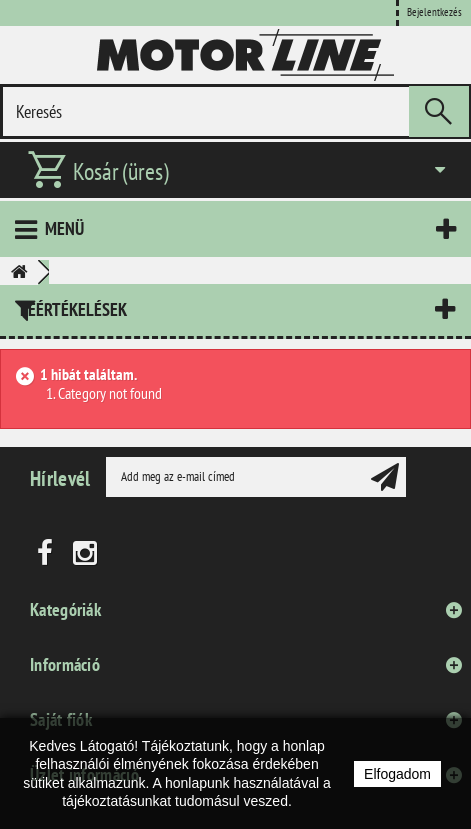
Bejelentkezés (434, 12)
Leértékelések (73, 309)
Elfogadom (397, 774)
